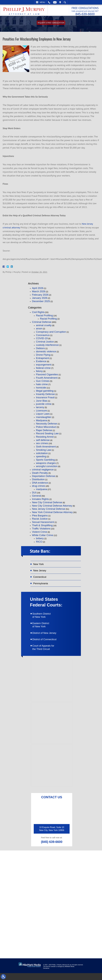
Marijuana (42, 422)
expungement (44, 366)
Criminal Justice (45, 343)
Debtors (40, 350)
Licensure (41, 412)
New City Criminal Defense (47, 504)
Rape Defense (44, 432)
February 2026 (40, 296)
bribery (40, 540)
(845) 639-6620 (24, 903)
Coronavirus (43, 337)
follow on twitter (83, 930)
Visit (60, 2)
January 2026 (40, 299)
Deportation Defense (44, 478)
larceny (40, 409)
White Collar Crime (43, 537)
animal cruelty (44, 327)
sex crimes (42, 445)
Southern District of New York (45, 620)
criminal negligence (43, 471)
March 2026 (39, 293)
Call (49, 2)
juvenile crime (44, 406)
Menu (42, 2)
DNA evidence (40, 484)
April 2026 (38, 290)
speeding (41, 458)
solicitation (42, 455)
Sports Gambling (45, 461)
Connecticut (41, 580)
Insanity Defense (45, 396)
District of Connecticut (48, 646)
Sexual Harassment (43, 523)
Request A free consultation (51, 24)
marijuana (42, 491)
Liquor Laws (43, 415)
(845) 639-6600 (52, 849)
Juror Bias (42, 402)
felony (39, 373)
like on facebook (25, 930)
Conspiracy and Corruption (51, 333)
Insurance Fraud (45, 399)
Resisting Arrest (45, 438)
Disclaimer (46, 975)
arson (39, 330)
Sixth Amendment (46, 448)
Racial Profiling (44, 317)
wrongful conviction (47, 468)
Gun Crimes (43, 383)
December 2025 (41, 303)
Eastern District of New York (44, 630)
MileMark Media (70, 973)
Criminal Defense (42, 323)
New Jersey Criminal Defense (49, 510)
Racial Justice (40, 520)
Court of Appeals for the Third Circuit (47, 654)
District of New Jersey (48, 639)
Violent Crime (40, 533)
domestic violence (46, 353)
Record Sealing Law (47, 435)
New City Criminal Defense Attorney (52, 507)
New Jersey (41, 573)
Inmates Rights (40, 501)
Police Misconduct (46, 428)
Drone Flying (43, 356)
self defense (43, 442)
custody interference (47, 346)
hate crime (42, 386)
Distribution (38, 481)
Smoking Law (44, 451)
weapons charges (46, 464)
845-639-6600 (82, 14)
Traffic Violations (41, 530)
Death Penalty (40, 474)
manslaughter (44, 419)
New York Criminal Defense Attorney (52, 514)
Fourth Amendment (47, 379)
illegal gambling (45, 392)
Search (65, 2)
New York (39, 566)
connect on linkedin (27, 938)
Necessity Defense (46, 425)
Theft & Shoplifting (42, 527)
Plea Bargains (40, 517)
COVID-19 (42, 340)
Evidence (41, 363)
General (37, 497)
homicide (41, 389)
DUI (34, 494)
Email (55, 2)
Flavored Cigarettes (47, 376)
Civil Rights (38, 314)
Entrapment (42, 360)
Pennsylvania (42, 587)
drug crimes (39, 487)
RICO (39, 543)
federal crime (43, 369)
